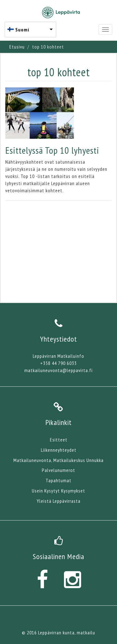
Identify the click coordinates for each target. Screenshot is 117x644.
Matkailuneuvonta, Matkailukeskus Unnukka (58, 460)
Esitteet (59, 440)
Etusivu (17, 47)
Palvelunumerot (58, 470)
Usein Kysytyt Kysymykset (58, 491)
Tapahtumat (58, 480)
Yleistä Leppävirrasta (59, 501)
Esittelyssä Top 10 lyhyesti (52, 150)
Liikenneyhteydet (59, 450)
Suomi (22, 30)
